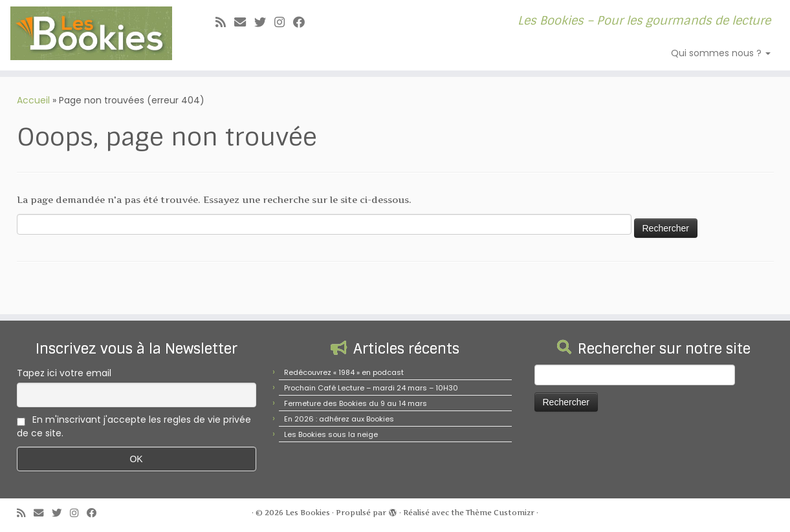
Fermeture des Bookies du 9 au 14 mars (356, 403)
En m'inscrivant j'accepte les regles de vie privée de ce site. (134, 426)
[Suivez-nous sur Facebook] (303, 22)
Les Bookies (308, 513)
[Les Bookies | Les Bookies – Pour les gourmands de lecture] (91, 33)
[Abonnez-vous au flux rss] (225, 22)
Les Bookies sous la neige (331, 434)
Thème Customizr (500, 513)
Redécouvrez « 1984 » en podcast (344, 372)
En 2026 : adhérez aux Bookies (339, 419)
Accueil (33, 100)
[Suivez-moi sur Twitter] (264, 22)
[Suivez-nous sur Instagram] (284, 22)
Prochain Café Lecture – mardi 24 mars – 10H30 (371, 388)
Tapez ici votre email (64, 373)
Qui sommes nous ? (721, 53)
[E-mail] (244, 22)
